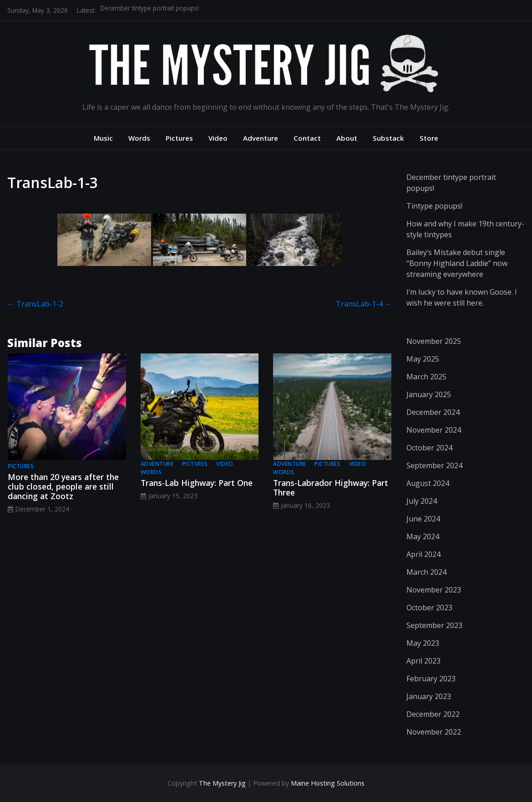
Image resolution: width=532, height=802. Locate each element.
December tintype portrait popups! (149, 10)
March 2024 (426, 572)
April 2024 (423, 554)
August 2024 (428, 483)
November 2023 (434, 590)
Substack (388, 138)
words (151, 472)
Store (429, 138)
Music (103, 138)
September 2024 (434, 465)
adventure (157, 464)
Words (139, 138)
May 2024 (423, 536)
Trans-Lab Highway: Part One (197, 483)
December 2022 (433, 714)
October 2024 (429, 448)
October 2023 (429, 608)
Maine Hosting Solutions (328, 783)
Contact (307, 138)
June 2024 (423, 519)
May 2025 (423, 359)
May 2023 (423, 643)
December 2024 (433, 412)
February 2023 (431, 679)
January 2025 (429, 394)
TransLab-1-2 (35, 304)
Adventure (261, 138)
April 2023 (423, 661)
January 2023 (429, 696)
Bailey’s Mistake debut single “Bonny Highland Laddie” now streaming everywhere (457, 263)
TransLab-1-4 (364, 304)
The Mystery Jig (222, 783)
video (225, 464)
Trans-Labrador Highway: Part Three (331, 488)
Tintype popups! (434, 206)
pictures (21, 466)
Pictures (179, 138)
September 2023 (434, 625)
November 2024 (434, 430)
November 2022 (434, 732)
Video (218, 138)
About (347, 138)
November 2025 (434, 341)
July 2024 (422, 501)
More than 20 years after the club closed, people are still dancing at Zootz (63, 486)
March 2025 (426, 377)
